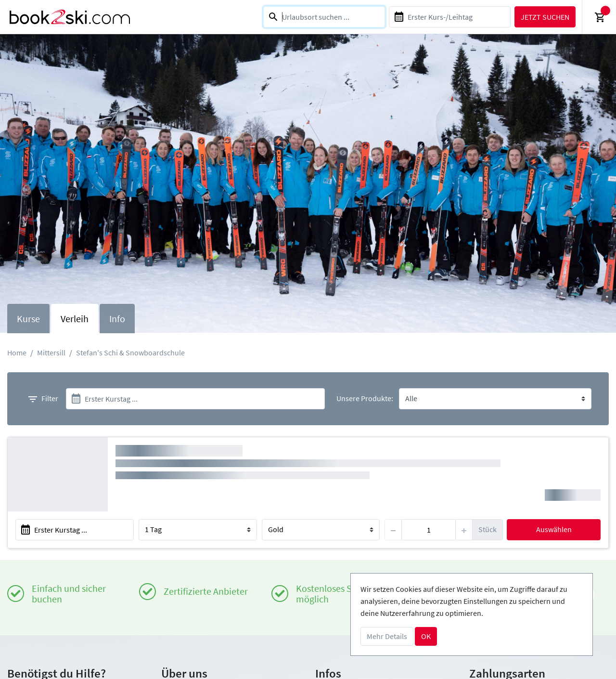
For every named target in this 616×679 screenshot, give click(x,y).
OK (426, 636)
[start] (195, 399)
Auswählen (554, 529)
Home (17, 353)
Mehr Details (387, 636)
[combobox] (324, 17)
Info (117, 319)
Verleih (75, 319)
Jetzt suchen (545, 17)
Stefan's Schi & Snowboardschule (130, 353)
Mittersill (51, 353)
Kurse (28, 319)
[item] (429, 530)
